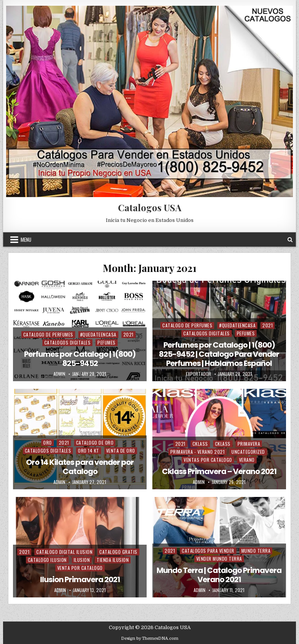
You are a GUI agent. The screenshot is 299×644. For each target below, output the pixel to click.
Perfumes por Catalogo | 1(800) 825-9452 (80, 359)
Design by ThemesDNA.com (150, 638)
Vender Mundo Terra (219, 559)
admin (59, 374)
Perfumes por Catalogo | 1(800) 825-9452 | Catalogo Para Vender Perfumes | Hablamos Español (219, 354)
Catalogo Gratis (118, 552)
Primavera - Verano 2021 (198, 452)
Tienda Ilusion (113, 560)
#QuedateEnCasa (98, 334)
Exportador (199, 374)
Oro (48, 443)
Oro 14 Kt (89, 451)
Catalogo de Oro (95, 443)
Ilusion (82, 560)
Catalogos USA (150, 207)
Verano (247, 460)
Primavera (249, 444)
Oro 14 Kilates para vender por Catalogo (80, 467)
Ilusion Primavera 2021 (80, 579)
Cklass (200, 444)
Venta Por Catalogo (80, 568)
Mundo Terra (256, 551)
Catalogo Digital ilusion (64, 552)
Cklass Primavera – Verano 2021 (219, 471)
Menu (26, 239)
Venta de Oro (121, 451)
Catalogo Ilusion (47, 560)
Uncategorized (248, 452)
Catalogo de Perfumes (48, 334)
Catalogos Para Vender (208, 551)
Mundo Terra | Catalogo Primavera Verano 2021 (219, 575)
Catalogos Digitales (68, 342)
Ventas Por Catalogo (208, 460)
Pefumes (107, 342)
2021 (128, 334)
